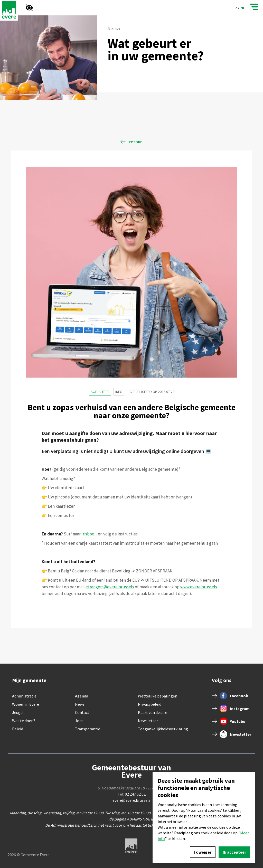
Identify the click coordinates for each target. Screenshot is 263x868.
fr (235, 8)
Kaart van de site (153, 712)
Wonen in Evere (26, 704)
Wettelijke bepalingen (158, 696)
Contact (82, 712)
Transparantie (88, 729)
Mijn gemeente (29, 680)
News (80, 704)
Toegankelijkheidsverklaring (163, 729)
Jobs (79, 721)
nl (243, 8)
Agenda (82, 696)
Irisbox (88, 534)
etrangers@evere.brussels (110, 587)
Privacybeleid (150, 704)
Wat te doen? (24, 721)
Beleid (18, 729)
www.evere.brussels (199, 587)
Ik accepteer (234, 852)
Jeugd (17, 712)
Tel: (132, 794)
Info (119, 392)
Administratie (24, 696)
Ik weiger (203, 852)
